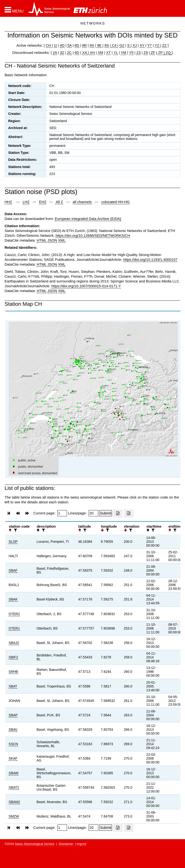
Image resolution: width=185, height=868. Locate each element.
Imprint (82, 844)
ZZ (164, 45)
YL (116, 53)
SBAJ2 (14, 643)
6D (77, 53)
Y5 (131, 53)
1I (56, 45)
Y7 (150, 45)
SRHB (13, 672)
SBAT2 (14, 787)
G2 (122, 45)
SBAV (13, 730)
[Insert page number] (62, 513)
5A (70, 45)
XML (62, 240)
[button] (14, 10)
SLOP (13, 542)
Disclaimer (66, 844)
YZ (157, 45)
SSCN (13, 744)
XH (92, 53)
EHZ (43, 202)
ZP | (161, 53)
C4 (114, 45)
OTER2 (14, 614)
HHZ (8, 202)
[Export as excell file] (118, 513)
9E (99, 45)
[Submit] (106, 513)
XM (101, 53)
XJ (135, 45)
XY (142, 45)
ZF (153, 53)
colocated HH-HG (116, 202)
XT (109, 53)
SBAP (13, 715)
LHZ (26, 202)
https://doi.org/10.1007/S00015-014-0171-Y (86, 286)
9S (107, 45)
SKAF (13, 758)
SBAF (13, 570)
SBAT (13, 686)
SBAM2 (14, 802)
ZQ (168, 53)
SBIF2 (13, 657)
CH (49, 45)
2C (69, 53)
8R (84, 45)
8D (77, 45)
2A (55, 53)
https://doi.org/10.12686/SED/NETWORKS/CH (93, 235)
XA (85, 53)
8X (92, 45)
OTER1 (14, 628)
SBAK (13, 599)
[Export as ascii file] (129, 513)
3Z (62, 53)
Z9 (146, 53)
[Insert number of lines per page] (93, 513)
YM (123, 53)
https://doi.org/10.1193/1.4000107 (150, 259)
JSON (52, 240)
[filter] (15, 530)
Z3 (139, 53)
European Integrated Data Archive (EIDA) (88, 219)
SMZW (14, 816)
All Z (59, 202)
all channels (82, 202)
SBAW (14, 773)
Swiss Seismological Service (35, 844)
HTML (41, 240)
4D (62, 45)
